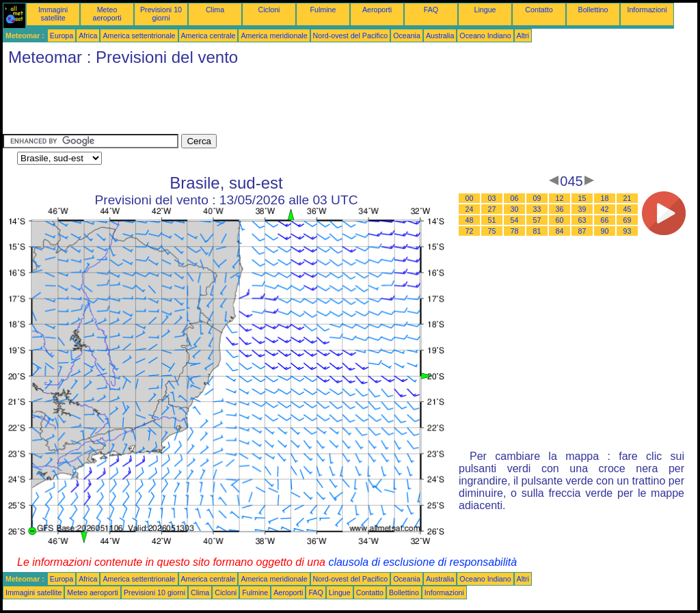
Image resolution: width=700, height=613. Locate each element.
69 (628, 220)
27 (492, 209)
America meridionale (274, 36)
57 (537, 220)
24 (470, 209)
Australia (440, 36)
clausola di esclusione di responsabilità (422, 562)
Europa (62, 36)
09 (537, 198)
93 (628, 231)
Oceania (407, 36)
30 (515, 209)
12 (560, 198)
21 (628, 198)
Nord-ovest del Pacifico (351, 36)
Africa (88, 36)
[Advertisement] (252, 103)
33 (537, 209)
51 (492, 220)
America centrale (208, 36)
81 (537, 231)
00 (470, 198)
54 (515, 220)
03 (492, 198)
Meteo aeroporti (107, 14)
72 (470, 231)
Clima (215, 10)
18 (605, 198)
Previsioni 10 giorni (161, 14)
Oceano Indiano (485, 36)
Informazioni (647, 10)
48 (470, 220)
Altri (523, 36)
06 (515, 198)
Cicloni (269, 10)
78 (515, 231)
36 (560, 209)
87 (582, 231)
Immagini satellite (53, 14)
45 (628, 209)
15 (582, 198)
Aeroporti (377, 10)
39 (582, 209)
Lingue (485, 10)
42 (605, 209)
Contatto (539, 10)
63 (582, 220)
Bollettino (593, 10)
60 (560, 220)
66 (605, 220)
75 (492, 231)
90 (605, 231)
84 (560, 231)
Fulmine (323, 10)
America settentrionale (139, 36)
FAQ (431, 10)
